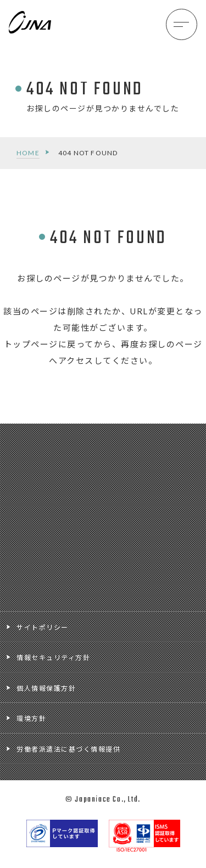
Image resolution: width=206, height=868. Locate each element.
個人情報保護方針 (46, 688)
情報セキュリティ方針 (53, 658)
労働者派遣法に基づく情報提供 (68, 749)
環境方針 (31, 718)
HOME (28, 153)
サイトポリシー (43, 627)
